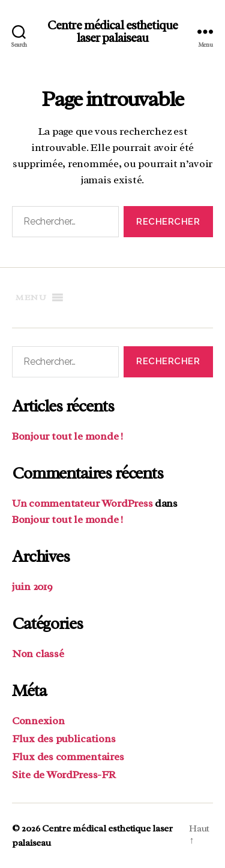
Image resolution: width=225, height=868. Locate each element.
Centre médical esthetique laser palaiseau (112, 32)
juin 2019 (32, 586)
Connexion (38, 721)
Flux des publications (64, 739)
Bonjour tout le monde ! (67, 436)
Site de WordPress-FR (64, 775)
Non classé (38, 654)
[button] (31, 298)
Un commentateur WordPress (82, 503)
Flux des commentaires (68, 757)
